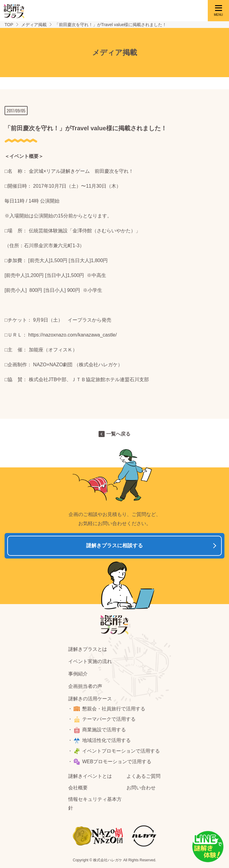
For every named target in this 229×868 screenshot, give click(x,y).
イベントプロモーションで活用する (121, 751)
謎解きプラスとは (88, 649)
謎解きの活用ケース (90, 699)
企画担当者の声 (85, 686)
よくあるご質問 (143, 776)
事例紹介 (78, 674)
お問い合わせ (141, 788)
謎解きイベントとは (90, 776)
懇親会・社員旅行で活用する (114, 709)
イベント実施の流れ (90, 661)
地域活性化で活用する (106, 740)
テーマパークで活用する (109, 719)
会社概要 (78, 788)
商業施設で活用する (104, 730)
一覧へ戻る (118, 434)
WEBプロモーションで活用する (117, 762)
